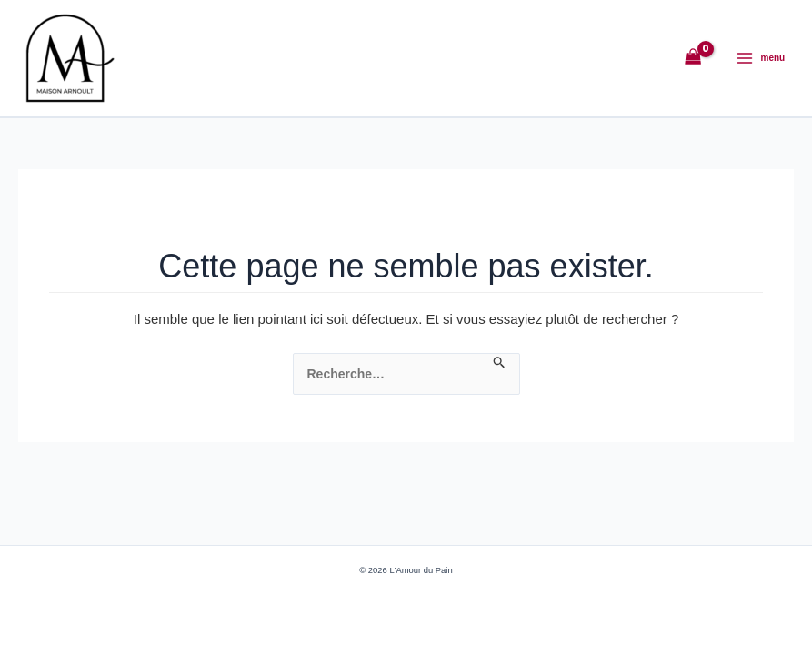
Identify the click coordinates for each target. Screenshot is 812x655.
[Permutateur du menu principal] (760, 58)
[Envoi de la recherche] (500, 363)
